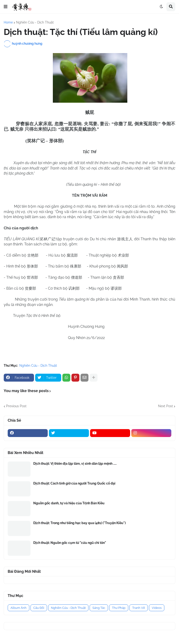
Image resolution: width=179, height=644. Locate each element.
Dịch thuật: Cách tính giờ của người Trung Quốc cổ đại (74, 483)
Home (8, 22)
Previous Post (16, 406)
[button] (6, 7)
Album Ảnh (19, 608)
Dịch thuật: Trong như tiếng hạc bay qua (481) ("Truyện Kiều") (79, 523)
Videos (157, 608)
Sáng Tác (99, 608)
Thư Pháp (119, 608)
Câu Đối (39, 608)
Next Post (165, 406)
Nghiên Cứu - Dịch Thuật (35, 22)
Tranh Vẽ (139, 608)
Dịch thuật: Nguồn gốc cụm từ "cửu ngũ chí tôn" (70, 543)
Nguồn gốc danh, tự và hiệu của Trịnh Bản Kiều (69, 503)
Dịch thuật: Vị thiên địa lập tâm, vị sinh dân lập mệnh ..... (75, 464)
